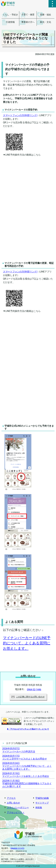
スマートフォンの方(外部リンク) (20, 115)
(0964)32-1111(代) (17, 848)
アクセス (11, 798)
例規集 (39, 808)
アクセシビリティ (16, 813)
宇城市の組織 (42, 798)
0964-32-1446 (34, 690)
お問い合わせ (13, 803)
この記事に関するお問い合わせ (28, 697)
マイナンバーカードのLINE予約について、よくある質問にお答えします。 (27, 643)
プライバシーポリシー (18, 808)
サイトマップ (42, 803)
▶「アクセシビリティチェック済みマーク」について (28, 729)
